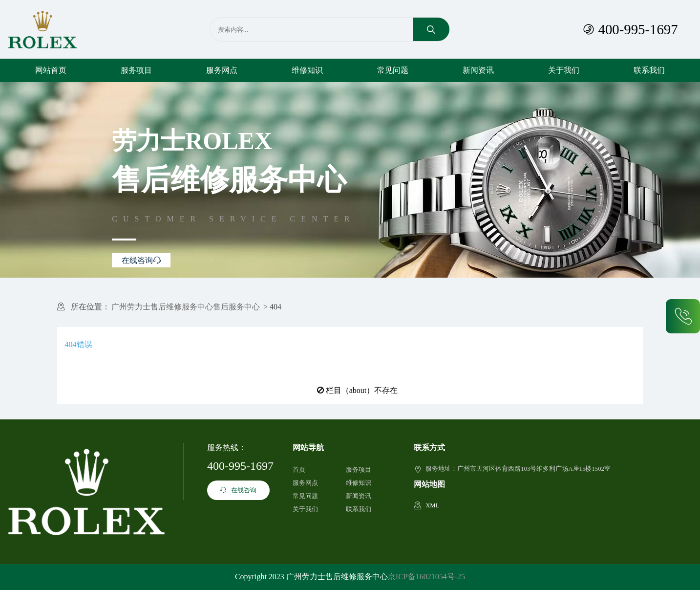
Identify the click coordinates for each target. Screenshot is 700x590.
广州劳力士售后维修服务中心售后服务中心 (186, 307)
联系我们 (649, 70)
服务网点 (222, 70)
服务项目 (136, 70)
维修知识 (307, 70)
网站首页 (51, 70)
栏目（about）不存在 (362, 390)
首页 (299, 470)
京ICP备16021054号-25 (426, 577)
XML (432, 505)
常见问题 (393, 70)
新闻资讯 (478, 70)
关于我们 (564, 70)
